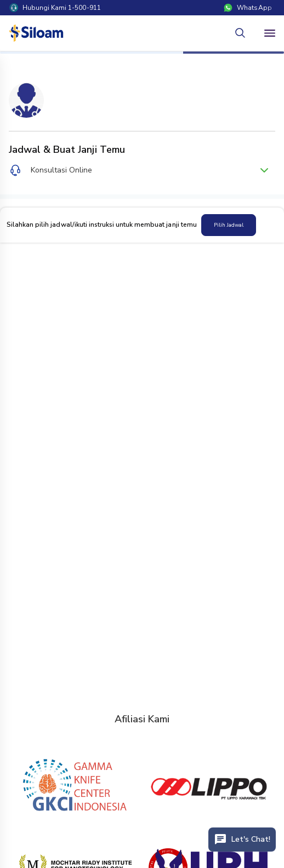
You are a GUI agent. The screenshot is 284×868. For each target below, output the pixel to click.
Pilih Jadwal (229, 225)
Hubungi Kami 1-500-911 (55, 8)
